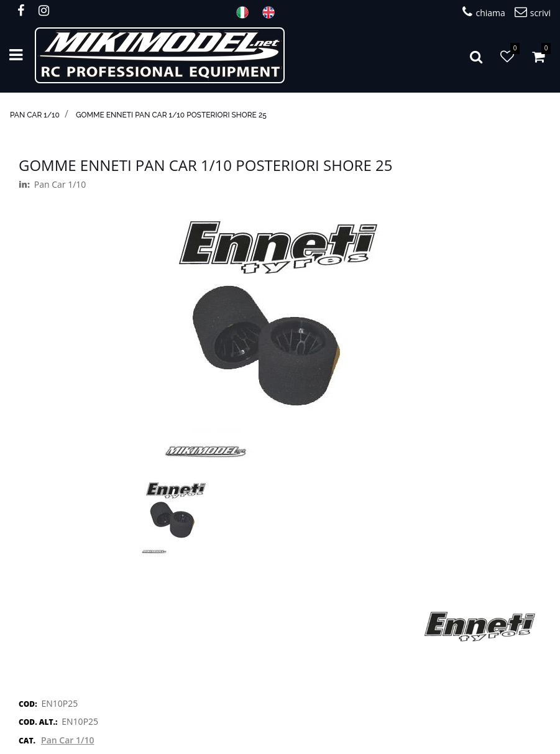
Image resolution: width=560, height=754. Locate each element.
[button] (476, 55)
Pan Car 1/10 (35, 115)
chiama (484, 12)
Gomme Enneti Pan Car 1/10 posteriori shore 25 (171, 115)
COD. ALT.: (38, 722)
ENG (272, 12)
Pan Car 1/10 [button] (67, 740)
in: (24, 184)
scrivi (533, 12)
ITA (246, 12)
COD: (28, 704)
